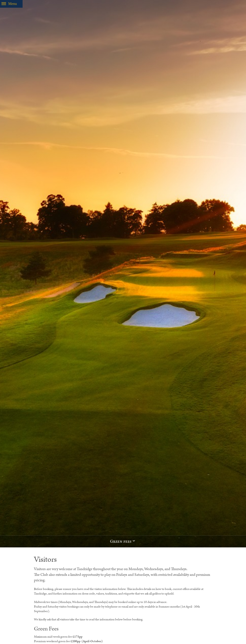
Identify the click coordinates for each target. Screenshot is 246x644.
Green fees (121, 541)
